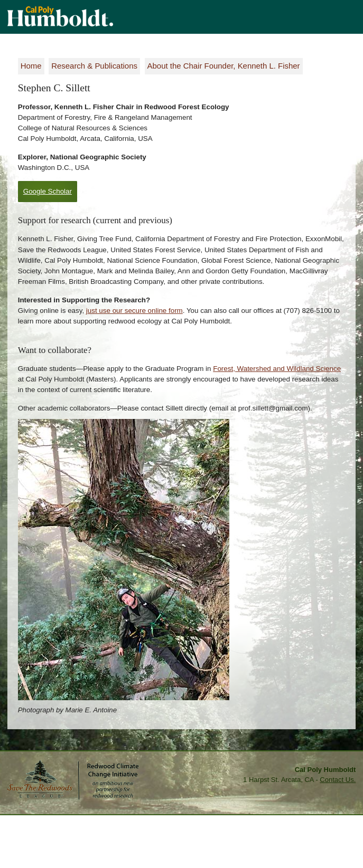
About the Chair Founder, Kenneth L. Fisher (224, 66)
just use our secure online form (134, 311)
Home (31, 66)
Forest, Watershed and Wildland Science (277, 369)
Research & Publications (94, 66)
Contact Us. (338, 780)
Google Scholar (48, 191)
